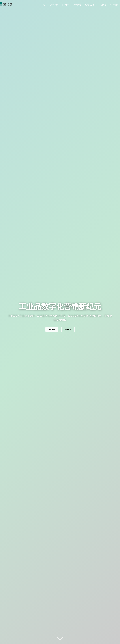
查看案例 (68, 329)
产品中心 (54, 5)
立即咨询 (52, 329)
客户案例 (66, 5)
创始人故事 (90, 5)
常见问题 (102, 5)
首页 (44, 5)
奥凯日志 (77, 5)
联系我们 (114, 5)
